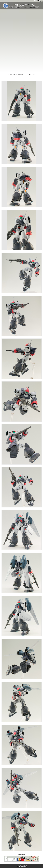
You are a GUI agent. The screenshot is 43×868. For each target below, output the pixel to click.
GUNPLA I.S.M (22, 866)
